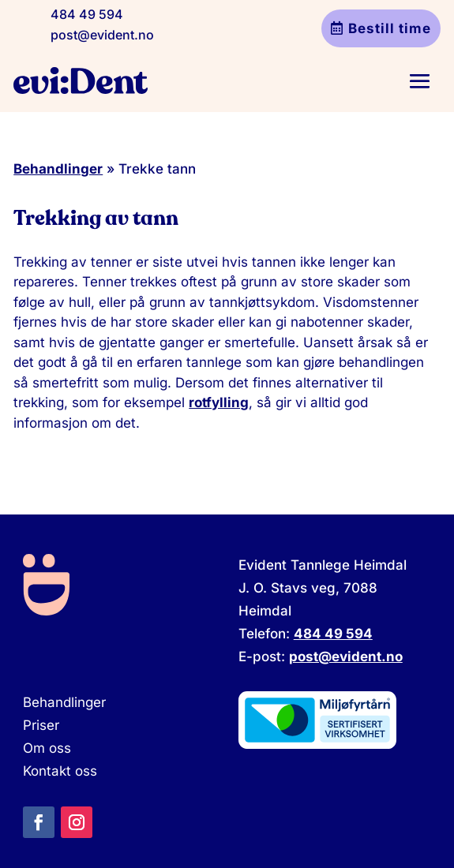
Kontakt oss (60, 771)
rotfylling (219, 402)
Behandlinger (58, 169)
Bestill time (390, 28)
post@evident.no (102, 35)
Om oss (47, 748)
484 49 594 (87, 14)
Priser (41, 725)
